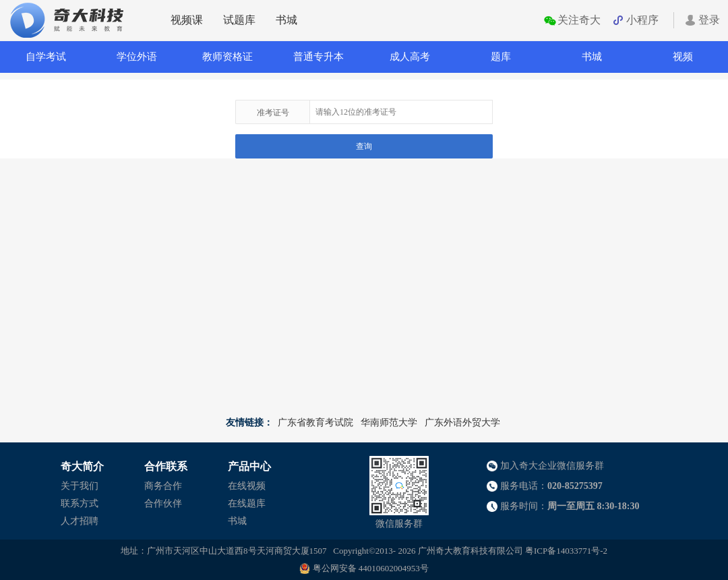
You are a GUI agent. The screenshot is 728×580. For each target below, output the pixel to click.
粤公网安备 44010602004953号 (371, 568)
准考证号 (273, 113)
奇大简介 (82, 466)
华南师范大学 (389, 423)
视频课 (187, 20)
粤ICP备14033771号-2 (566, 551)
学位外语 (137, 57)
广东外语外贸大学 (462, 423)
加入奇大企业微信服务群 (552, 466)
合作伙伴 (163, 503)
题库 (501, 57)
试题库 (239, 20)
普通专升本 (318, 57)
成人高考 (410, 57)
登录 (709, 20)
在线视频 (247, 486)
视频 (683, 57)
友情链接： (249, 423)
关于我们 (80, 486)
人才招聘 (80, 521)
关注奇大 (579, 20)
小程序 (642, 20)
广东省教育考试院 (315, 423)
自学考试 (46, 57)
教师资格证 (227, 57)
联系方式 (80, 503)
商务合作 (163, 486)
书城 (286, 20)
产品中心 (249, 466)
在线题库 (247, 503)
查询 (364, 146)
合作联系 (166, 466)
